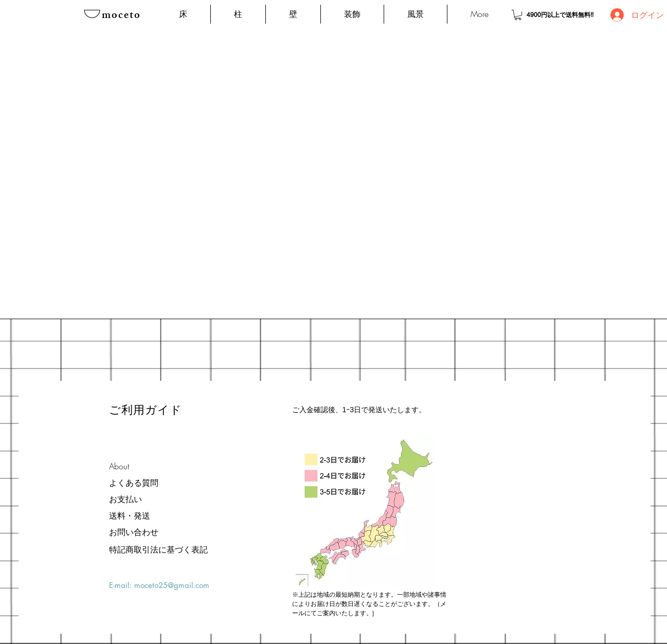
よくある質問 (134, 483)
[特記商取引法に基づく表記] (158, 549)
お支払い (125, 499)
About (119, 466)
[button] (518, 15)
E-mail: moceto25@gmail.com (159, 585)
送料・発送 (130, 516)
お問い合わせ (134, 532)
